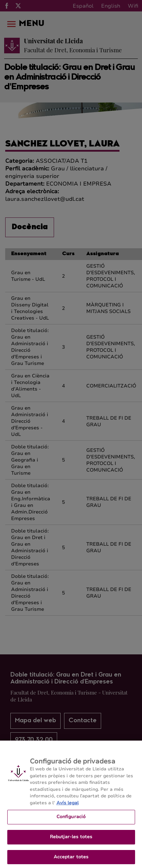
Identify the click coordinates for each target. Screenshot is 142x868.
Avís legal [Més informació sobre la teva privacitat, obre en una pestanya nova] (68, 806)
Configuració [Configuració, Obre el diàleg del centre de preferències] (71, 821)
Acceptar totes (71, 860)
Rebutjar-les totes (71, 840)
